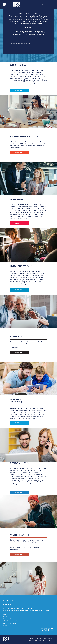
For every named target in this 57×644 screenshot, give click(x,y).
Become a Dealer (45, 4)
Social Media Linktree (10, 623)
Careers (6, 617)
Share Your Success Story (12, 621)
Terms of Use (33, 640)
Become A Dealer (9, 619)
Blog (5, 614)
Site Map (50, 640)
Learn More (20, 91)
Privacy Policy (42, 640)
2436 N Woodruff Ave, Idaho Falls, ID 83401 (34, 611)
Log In (33, 4)
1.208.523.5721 (29, 608)
